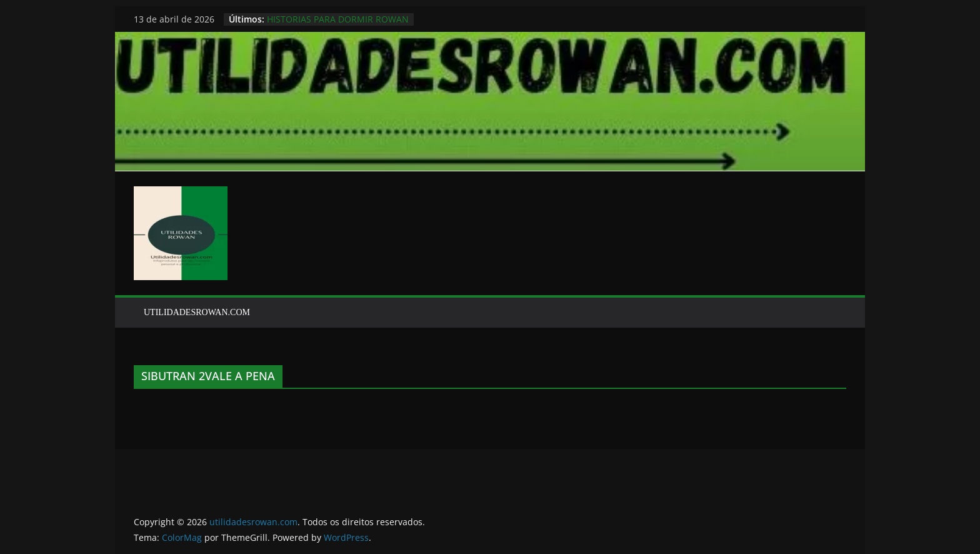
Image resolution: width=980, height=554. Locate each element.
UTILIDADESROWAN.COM (197, 312)
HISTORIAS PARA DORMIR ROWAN (338, 19)
